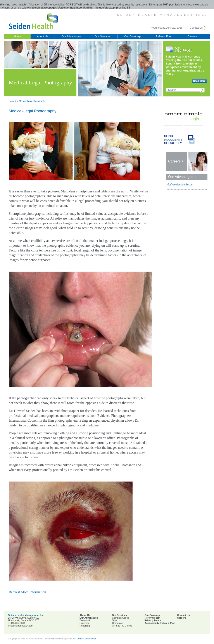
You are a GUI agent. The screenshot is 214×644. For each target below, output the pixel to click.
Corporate (117, 623)
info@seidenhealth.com (180, 185)
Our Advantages (71, 37)
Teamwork (85, 620)
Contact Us (196, 28)
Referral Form (164, 37)
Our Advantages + (182, 177)
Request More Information (27, 592)
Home (18, 37)
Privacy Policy (153, 620)
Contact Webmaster (86, 639)
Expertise (85, 623)
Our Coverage (133, 37)
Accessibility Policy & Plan (160, 623)
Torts (115, 620)
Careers (192, 37)
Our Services (103, 37)
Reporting (85, 626)
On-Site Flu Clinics (122, 626)
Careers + (176, 161)
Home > (13, 101)
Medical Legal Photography (32, 101)
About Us (43, 37)
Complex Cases (121, 618)
